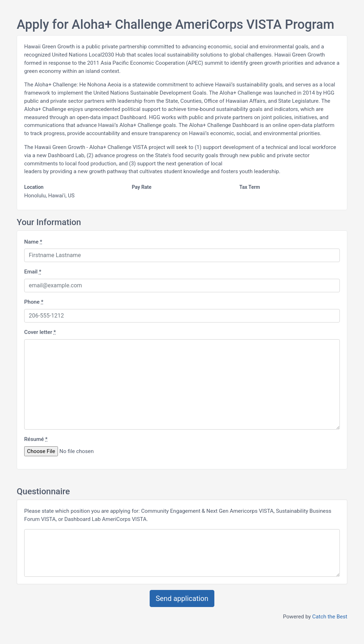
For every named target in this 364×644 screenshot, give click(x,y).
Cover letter (40, 332)
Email (33, 272)
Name (33, 242)
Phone (34, 302)
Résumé (36, 439)
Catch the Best (330, 617)
